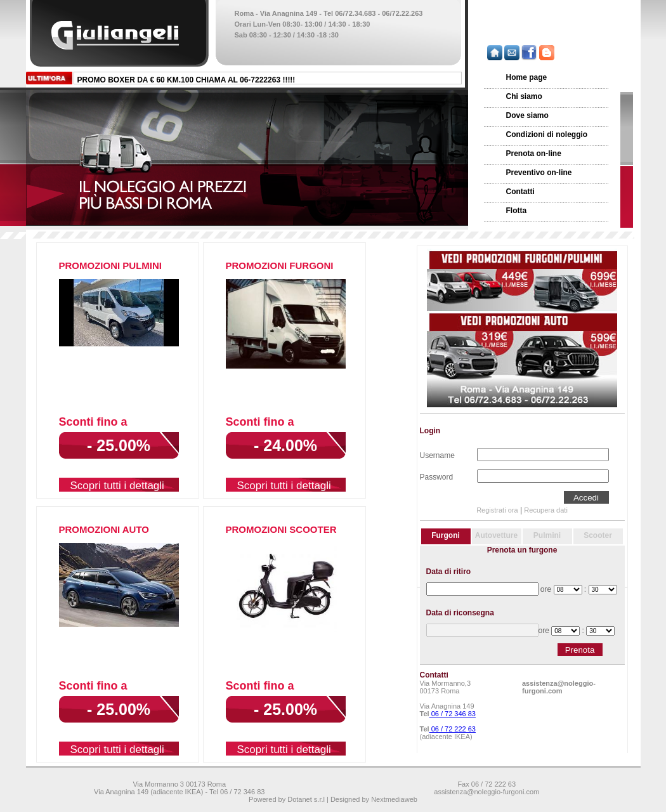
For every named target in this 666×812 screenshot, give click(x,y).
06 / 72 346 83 (453, 714)
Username (437, 454)
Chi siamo (524, 96)
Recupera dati (546, 510)
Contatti (520, 192)
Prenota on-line (534, 154)
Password (437, 476)
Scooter (598, 535)
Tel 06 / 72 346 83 (237, 792)
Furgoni (446, 535)
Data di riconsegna (460, 613)
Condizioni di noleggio (547, 134)
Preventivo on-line (539, 173)
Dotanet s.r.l (306, 799)
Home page (527, 77)
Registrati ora (497, 510)
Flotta (517, 211)
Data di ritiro (449, 572)
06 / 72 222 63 (453, 729)
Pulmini (547, 535)
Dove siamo (527, 115)
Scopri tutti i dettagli (117, 486)
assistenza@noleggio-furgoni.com (559, 687)
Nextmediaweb (394, 799)
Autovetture (496, 535)
